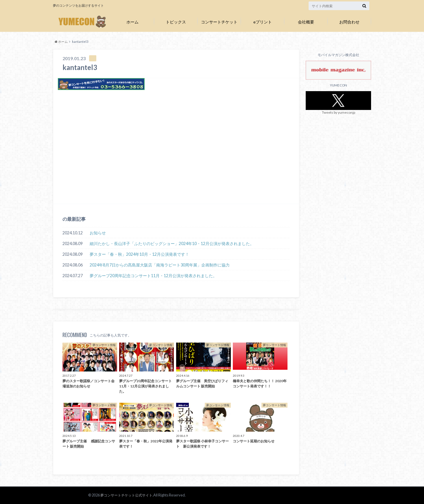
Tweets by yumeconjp (339, 112)
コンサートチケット (219, 22)
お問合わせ (349, 22)
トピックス (176, 22)
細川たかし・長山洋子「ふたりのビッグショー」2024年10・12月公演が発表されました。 (172, 243)
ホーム (132, 22)
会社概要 (306, 22)
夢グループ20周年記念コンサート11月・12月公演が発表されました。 (153, 276)
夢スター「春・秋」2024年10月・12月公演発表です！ (139, 254)
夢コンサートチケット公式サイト (124, 495)
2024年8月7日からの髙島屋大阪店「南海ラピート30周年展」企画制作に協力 (160, 265)
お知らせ (98, 233)
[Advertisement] (176, 156)
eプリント (263, 22)
